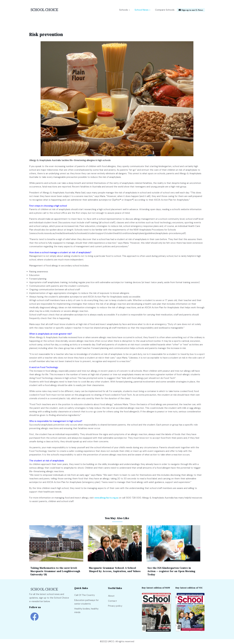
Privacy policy (115, 606)
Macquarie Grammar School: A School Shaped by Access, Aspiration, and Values (115, 570)
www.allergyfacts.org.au (106, 498)
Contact (112, 601)
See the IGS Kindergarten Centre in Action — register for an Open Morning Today (171, 571)
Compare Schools (165, 10)
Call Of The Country (85, 595)
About (111, 596)
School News (142, 10)
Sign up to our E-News (192, 10)
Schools (124, 10)
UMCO (111, 642)
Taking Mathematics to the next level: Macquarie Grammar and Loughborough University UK (55, 571)
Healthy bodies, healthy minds (86, 611)
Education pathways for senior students (86, 602)
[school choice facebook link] (34, 619)
